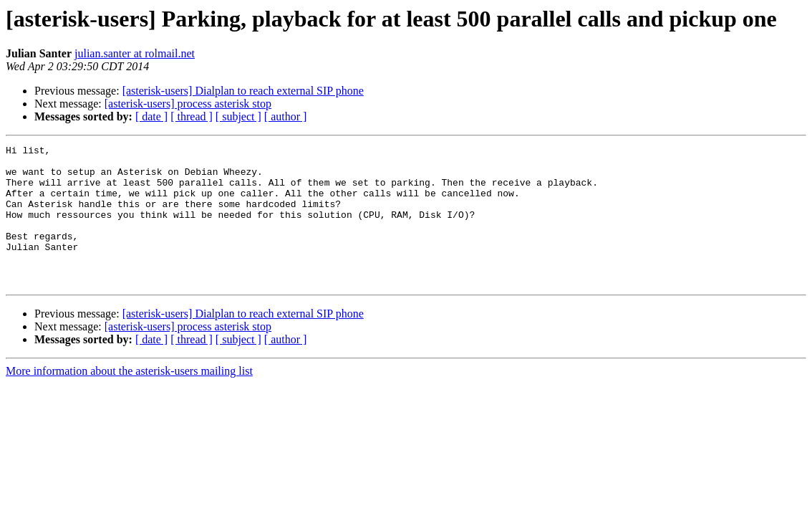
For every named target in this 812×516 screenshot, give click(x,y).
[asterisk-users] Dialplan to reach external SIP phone (243, 91)
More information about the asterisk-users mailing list (129, 399)
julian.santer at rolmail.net (135, 53)
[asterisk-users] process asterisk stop (188, 104)
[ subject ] (238, 116)
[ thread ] (192, 116)
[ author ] (286, 116)
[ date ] (151, 116)
